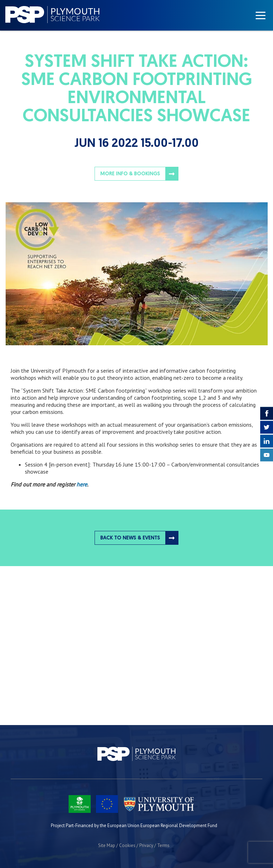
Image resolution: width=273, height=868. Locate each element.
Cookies (127, 845)
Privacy (146, 845)
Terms (163, 845)
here (82, 484)
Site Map (107, 845)
